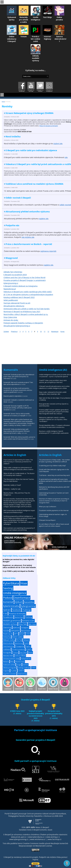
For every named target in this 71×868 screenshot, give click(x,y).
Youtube (6, 631)
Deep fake (23, 624)
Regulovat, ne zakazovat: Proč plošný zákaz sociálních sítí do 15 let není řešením (19, 566)
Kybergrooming (28, 606)
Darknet (25, 665)
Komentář (8, 602)
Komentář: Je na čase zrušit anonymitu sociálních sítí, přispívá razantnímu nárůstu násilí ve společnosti (18, 390)
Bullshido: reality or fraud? (12, 485)
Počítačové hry (26, 659)
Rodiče (26, 643)
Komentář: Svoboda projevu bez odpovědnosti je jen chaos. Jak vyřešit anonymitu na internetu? (19, 377)
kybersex (16, 627)
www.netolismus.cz (38, 839)
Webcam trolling (9, 640)
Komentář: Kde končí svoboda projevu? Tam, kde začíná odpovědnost (18, 383)
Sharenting (7, 627)
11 (45, 332)
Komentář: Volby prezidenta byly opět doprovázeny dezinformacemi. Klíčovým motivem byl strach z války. (17, 431)
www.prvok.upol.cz (19, 837)
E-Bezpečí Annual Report (47, 520)
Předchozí (14, 332)
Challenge (26, 610)
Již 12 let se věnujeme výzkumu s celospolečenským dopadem (28, 295)
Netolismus (19, 643)
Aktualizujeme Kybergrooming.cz (17, 326)
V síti (5, 614)
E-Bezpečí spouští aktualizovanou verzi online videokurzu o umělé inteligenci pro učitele (54, 387)
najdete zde (44, 219)
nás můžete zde (28, 237)
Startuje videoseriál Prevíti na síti (17, 303)
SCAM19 (29, 649)
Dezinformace (22, 598)
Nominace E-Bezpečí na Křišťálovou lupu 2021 (22, 312)
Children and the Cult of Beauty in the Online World (24, 277)
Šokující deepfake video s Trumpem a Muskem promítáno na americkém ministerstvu (54, 426)
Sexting (8, 588)
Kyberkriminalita (11, 606)
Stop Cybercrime (10, 317)
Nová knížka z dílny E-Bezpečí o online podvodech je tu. (26, 314)
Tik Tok (19, 640)
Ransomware (26, 631)
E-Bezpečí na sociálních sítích (15, 275)
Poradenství (8, 617)
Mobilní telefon (18, 637)
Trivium (15, 652)
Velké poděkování (11, 300)
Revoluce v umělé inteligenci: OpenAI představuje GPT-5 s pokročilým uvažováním (54, 432)
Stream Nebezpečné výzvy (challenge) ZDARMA (30, 113)
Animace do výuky (11, 320)
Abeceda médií (8, 656)
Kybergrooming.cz (11, 283)
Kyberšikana (11, 583)
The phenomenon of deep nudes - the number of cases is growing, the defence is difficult (54, 461)
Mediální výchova (10, 624)
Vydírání (7, 610)
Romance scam (28, 621)
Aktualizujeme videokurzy (14, 306)
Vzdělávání (7, 649)
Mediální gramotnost (12, 621)
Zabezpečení (15, 631)
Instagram (25, 627)
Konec (63, 332)
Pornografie (7, 652)
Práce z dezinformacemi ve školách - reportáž (29, 244)
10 (41, 332)
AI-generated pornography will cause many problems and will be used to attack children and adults (55, 481)
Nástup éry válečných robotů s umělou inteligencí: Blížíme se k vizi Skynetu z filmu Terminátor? (53, 419)
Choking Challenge (24, 668)
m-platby (14, 671)
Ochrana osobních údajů (11, 659)
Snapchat (6, 671)
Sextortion (19, 617)
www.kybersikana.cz (36, 837)
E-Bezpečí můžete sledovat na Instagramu (21, 286)
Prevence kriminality (17, 614)
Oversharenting (9, 646)
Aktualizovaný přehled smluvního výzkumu (28, 212)
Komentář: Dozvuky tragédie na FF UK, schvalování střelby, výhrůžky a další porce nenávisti (18, 408)
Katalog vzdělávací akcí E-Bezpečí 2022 (19, 297)
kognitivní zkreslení (10, 674)
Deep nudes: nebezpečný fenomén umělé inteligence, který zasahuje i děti (53, 393)
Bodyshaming (22, 674)
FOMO (34, 668)
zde (66, 157)
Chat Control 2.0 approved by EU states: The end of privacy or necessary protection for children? (18, 462)
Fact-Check (23, 652)
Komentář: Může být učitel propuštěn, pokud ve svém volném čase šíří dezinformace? (19, 438)
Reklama (6, 662)
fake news (32, 624)
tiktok (30, 652)
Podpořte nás (12, 225)
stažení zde (58, 144)
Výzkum (19, 602)
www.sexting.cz (52, 837)
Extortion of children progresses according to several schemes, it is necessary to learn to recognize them (54, 501)
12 (48, 332)
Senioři (22, 634)
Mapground (12, 258)
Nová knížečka (13, 137)
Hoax (24, 583)
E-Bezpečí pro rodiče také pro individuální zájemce (31, 150)
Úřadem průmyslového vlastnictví (54, 835)
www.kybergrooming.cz (19, 839)
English (28, 646)
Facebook (16, 610)
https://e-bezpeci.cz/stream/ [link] (49, 126)
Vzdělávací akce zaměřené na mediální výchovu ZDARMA (34, 184)
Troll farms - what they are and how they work (54, 475)
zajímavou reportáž (48, 251)
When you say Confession (48, 507)
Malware (26, 640)
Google (19, 665)
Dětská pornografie (10, 668)
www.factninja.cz (55, 839)
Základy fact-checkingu (13, 272)
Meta (12, 662)
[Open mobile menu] (2, 2)
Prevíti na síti (8, 634)
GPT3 (16, 634)
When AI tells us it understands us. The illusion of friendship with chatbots (19, 474)
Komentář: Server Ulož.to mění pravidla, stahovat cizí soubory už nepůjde (17, 415)
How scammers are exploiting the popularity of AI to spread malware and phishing (19, 529)
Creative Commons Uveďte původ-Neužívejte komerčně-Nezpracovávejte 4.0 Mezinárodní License (44, 845)
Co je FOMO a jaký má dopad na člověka (18, 571)
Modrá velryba (8, 643)
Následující (55, 332)
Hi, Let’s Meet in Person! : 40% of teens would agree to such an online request (54, 525)
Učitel (28, 634)
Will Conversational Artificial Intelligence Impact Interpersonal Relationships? (19, 511)
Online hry (7, 637)
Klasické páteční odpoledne (13, 396)
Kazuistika (29, 602)
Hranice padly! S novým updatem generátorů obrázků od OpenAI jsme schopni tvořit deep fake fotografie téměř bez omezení (54, 412)
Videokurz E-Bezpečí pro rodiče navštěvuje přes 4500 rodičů (28, 292)
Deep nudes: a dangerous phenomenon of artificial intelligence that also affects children (18, 469)
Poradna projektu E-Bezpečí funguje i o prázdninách (25, 280)
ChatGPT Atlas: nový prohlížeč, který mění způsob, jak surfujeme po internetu (53, 381)
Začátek (6, 332)
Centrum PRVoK (20, 656)
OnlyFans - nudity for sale (12, 489)
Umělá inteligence (15, 593)
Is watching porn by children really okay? (52, 466)
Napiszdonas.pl (10, 289)
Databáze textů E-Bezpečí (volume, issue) (36, 830)
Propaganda (20, 646)
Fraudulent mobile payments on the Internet (54, 510)
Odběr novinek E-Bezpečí (18, 198)
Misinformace (20, 662)
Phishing (28, 617)
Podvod (8, 598)
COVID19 (21, 671)
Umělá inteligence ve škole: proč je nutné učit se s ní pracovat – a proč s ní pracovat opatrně (55, 376)
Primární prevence (18, 649)
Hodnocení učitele (9, 665)
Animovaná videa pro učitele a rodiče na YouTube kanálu (27, 309)
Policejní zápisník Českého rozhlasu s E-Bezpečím (23, 323)
